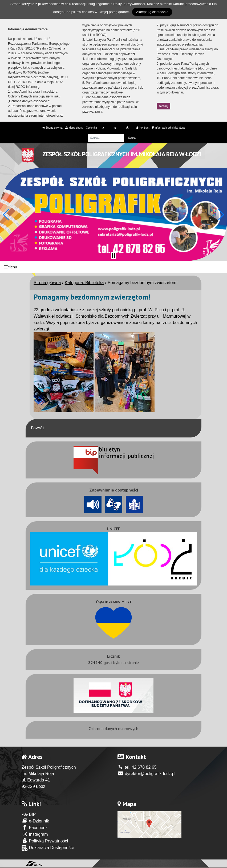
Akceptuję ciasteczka (152, 12)
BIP (29, 814)
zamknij (164, 106)
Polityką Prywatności (129, 4)
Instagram (35, 834)
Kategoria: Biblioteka (84, 283)
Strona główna (52, 128)
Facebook (35, 827)
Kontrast (143, 128)
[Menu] (113, 267)
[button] (6, 215)
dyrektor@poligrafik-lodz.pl (146, 774)
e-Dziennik (35, 821)
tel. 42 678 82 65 (137, 767)
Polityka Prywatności (45, 841)
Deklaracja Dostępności (48, 848)
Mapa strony (74, 128)
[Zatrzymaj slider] (113, 256)
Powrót (38, 428)
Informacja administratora (168, 128)
